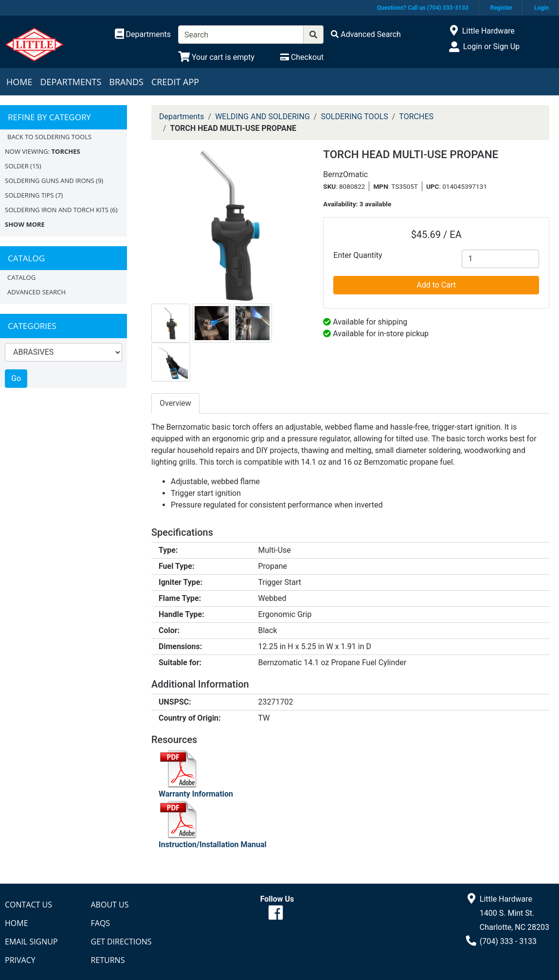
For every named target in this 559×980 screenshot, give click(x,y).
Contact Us (28, 905)
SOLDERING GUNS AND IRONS (50, 181)
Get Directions (121, 942)
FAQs (101, 923)
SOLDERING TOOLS (354, 117)
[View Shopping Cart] (216, 57)
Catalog (21, 277)
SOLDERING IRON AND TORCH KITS (57, 210)
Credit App (175, 82)
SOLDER (17, 166)
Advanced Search (36, 292)
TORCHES (416, 117)
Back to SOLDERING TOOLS (49, 137)
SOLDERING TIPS (29, 195)
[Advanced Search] (366, 34)
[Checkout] (302, 57)
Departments (71, 82)
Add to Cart (436, 285)
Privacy (20, 960)
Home (19, 82)
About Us (110, 905)
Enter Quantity (358, 255)
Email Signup (31, 942)
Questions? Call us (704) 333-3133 (423, 8)
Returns (108, 960)
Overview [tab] (175, 403)
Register (501, 8)
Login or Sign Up (491, 46)
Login (541, 8)
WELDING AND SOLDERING (262, 117)
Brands (126, 82)
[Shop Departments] (143, 35)
